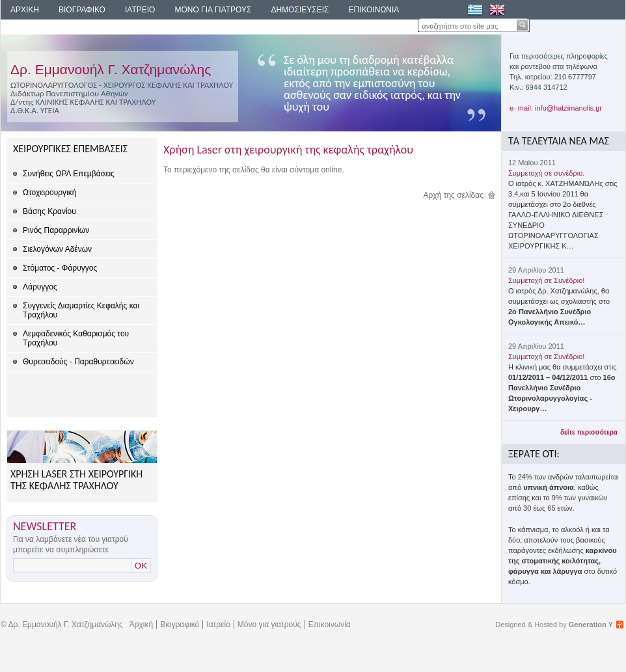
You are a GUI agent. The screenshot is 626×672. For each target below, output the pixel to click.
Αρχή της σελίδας (454, 195)
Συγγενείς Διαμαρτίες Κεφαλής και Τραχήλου (81, 310)
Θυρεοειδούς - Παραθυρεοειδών (78, 362)
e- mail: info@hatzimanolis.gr (556, 108)
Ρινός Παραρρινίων (56, 230)
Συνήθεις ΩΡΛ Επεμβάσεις (69, 174)
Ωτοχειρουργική (49, 193)
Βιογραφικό (180, 625)
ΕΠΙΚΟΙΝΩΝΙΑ (374, 10)
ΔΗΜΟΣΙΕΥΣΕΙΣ (300, 10)
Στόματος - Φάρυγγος (60, 268)
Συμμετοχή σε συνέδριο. (546, 173)
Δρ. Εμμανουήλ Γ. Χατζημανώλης (111, 69)
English (497, 10)
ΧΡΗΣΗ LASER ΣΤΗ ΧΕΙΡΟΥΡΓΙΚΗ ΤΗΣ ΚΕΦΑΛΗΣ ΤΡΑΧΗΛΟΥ (76, 480)
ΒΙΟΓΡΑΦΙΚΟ (82, 10)
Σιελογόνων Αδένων (57, 249)
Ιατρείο (218, 625)
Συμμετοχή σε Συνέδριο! (546, 280)
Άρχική (141, 625)
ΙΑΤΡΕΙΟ (140, 10)
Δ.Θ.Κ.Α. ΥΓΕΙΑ (35, 110)
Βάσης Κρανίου (49, 211)
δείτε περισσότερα (589, 432)
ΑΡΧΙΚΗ (25, 10)
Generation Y (591, 625)
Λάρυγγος (40, 287)
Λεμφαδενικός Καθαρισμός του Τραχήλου (76, 338)
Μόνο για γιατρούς (269, 625)
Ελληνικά (475, 10)
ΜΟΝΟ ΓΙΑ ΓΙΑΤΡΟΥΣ (213, 10)
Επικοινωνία (330, 625)
